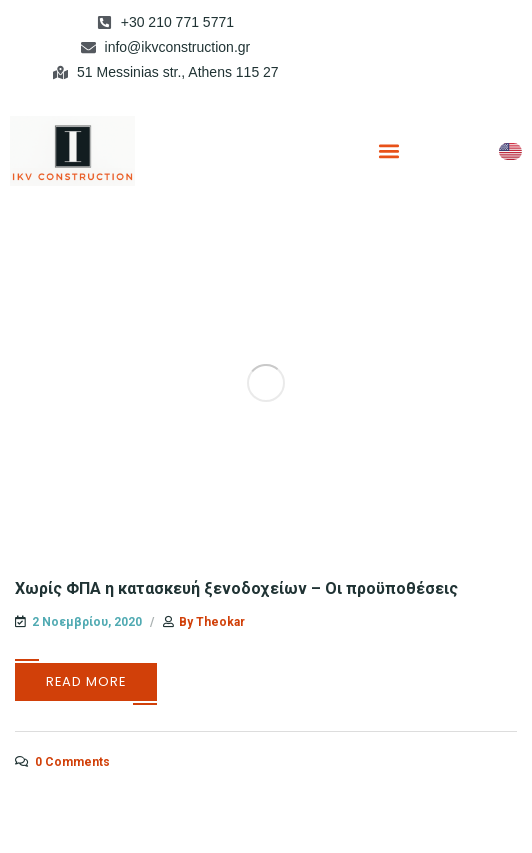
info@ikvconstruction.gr (178, 47)
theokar (220, 622)
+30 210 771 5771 (177, 22)
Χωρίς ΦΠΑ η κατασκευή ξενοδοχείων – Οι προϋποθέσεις (236, 588)
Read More (86, 681)
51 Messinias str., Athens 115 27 (178, 72)
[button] (389, 150)
